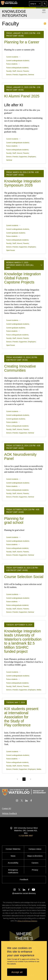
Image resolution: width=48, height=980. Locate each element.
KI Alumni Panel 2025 (22, 96)
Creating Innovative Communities (20, 368)
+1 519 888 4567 (26, 836)
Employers (32, 157)
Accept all (17, 972)
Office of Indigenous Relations (27, 921)
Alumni (20, 71)
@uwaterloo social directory (24, 893)
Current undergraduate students (18, 61)
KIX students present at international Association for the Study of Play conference (21, 717)
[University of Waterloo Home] (9, 4)
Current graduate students (16, 233)
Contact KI (7, 808)
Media (39, 690)
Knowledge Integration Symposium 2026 (23, 183)
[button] (35, 4)
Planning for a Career (22, 42)
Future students (12, 64)
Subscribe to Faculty (45, 24)
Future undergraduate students (17, 68)
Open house (11, 250)
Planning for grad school (14, 521)
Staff (14, 71)
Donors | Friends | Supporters (17, 75)
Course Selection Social (24, 577)
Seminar (31, 75)
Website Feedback (9, 813)
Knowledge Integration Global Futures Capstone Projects (23, 278)
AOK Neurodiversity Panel (20, 456)
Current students (12, 57)
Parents (26, 71)
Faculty (9, 71)
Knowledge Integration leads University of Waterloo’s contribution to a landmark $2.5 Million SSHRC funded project (23, 641)
